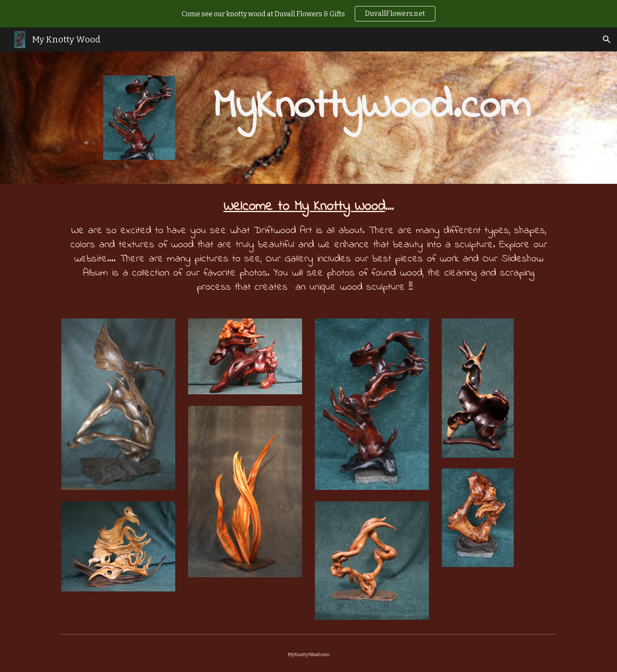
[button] (607, 39)
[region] (308, 14)
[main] (372, 107)
